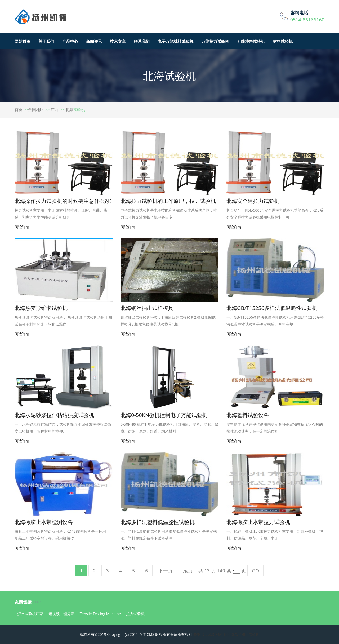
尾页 (188, 571)
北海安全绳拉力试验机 (253, 201)
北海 (69, 109)
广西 (55, 109)
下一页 (166, 571)
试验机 (254, 634)
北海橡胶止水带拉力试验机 (258, 522)
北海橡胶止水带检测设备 (44, 522)
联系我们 (142, 41)
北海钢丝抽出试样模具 (147, 308)
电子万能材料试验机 (175, 41)
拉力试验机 (135, 614)
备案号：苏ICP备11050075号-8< (220, 634)
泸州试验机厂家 (30, 614)
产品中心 (70, 41)
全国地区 (36, 109)
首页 (19, 109)
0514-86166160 (307, 20)
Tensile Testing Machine (100, 614)
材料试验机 (283, 41)
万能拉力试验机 (215, 41)
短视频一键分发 (61, 614)
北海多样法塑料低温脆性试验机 (158, 522)
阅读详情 (22, 227)
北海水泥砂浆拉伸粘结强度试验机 (54, 415)
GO (255, 571)
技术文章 (118, 41)
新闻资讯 (94, 41)
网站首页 (23, 41)
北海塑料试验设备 (248, 415)
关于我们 (46, 41)
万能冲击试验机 (251, 41)
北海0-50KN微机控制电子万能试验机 (164, 415)
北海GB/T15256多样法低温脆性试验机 (272, 308)
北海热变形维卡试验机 (41, 308)
